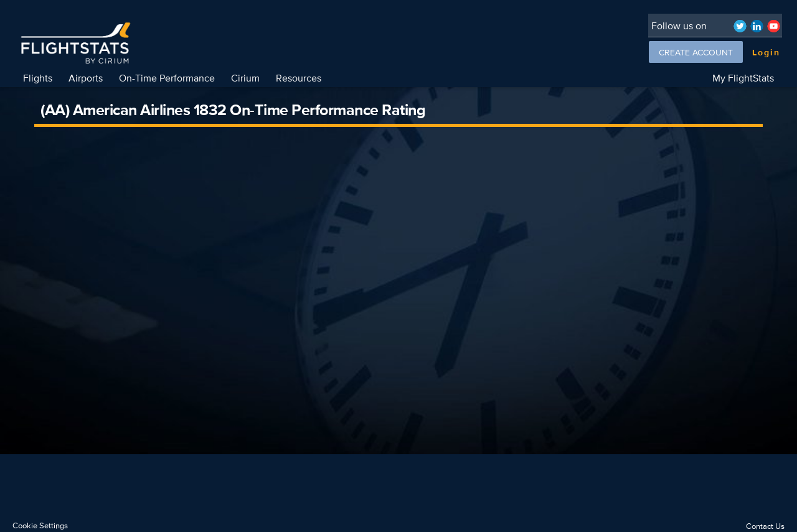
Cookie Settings (40, 525)
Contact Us (765, 526)
